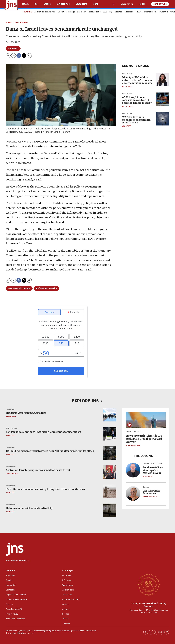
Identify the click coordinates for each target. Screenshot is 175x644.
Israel (25, 4)
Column (146, 487)
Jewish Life (81, 4)
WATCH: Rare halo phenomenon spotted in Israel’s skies (136, 120)
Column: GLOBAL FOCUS (152, 464)
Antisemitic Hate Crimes (45, 12)
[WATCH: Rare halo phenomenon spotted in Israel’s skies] (163, 119)
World (47, 4)
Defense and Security (47, 288)
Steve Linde (11, 417)
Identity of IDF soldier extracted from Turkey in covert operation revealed (137, 80)
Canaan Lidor (12, 474)
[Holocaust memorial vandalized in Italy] (110, 510)
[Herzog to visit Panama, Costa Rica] (110, 415)
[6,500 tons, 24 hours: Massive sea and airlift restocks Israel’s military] (163, 99)
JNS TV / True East (133, 432)
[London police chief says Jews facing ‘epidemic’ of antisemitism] (110, 434)
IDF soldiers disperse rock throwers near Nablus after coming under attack (50, 451)
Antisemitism (63, 4)
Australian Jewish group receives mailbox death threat (38, 470)
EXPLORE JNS (87, 401)
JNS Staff (126, 126)
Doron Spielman (133, 446)
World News (11, 466)
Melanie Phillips (150, 497)
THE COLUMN (146, 456)
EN (143, 4)
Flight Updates (116, 12)
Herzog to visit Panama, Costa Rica (26, 413)
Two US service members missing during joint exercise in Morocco (45, 489)
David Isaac (127, 87)
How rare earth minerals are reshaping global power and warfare (144, 439)
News (9, 22)
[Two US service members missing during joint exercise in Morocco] (110, 491)
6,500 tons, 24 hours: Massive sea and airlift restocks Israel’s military (137, 100)
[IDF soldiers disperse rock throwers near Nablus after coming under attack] (110, 453)
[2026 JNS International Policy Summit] (149, 584)
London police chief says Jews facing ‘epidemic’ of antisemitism (43, 432)
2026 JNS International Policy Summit (149, 605)
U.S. (36, 4)
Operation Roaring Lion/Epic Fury (72, 12)
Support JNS (160, 4)
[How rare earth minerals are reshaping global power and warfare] (146, 420)
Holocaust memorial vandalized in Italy (29, 508)
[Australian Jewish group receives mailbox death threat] (110, 472)
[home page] (12, 5)
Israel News (22, 22)
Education (129, 12)
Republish (13, 49)
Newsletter (127, 4)
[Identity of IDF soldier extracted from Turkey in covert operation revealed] (163, 79)
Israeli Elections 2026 (98, 12)
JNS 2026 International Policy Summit (152, 12)
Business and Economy (19, 288)
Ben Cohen (147, 476)
